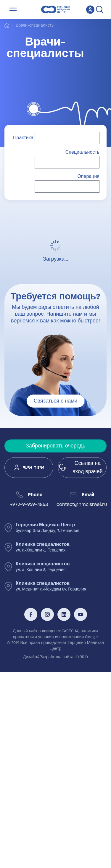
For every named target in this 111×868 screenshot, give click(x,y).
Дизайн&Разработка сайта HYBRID (55, 657)
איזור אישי (29, 468)
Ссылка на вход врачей (81, 468)
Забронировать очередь (55, 446)
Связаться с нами (56, 401)
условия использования (61, 637)
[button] (67, 138)
